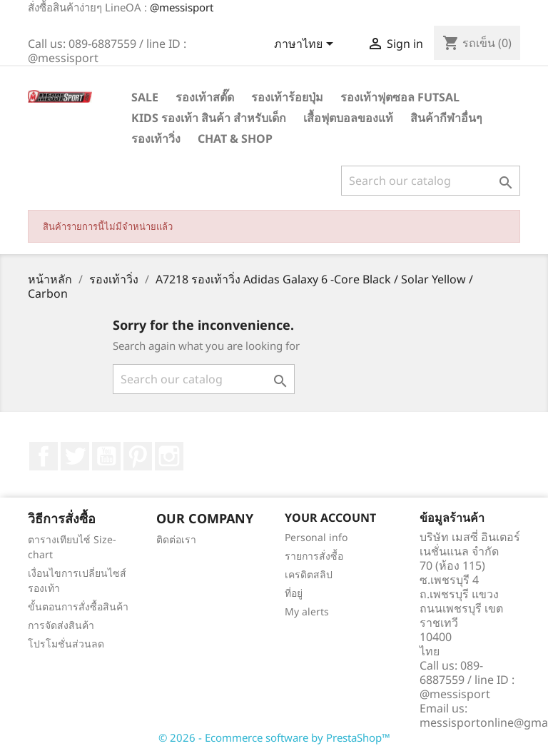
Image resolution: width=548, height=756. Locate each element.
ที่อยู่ (294, 593)
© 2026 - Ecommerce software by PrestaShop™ (274, 737)
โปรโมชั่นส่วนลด (66, 644)
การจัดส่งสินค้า (61, 625)
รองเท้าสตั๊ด (205, 97)
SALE (145, 97)
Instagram (169, 456)
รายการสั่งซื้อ (314, 556)
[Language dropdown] (306, 45)
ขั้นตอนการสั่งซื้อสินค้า (78, 606)
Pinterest (138, 456)
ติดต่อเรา (176, 539)
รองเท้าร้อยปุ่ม (287, 97)
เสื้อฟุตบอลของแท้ (348, 118)
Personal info (316, 537)
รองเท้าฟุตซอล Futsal (400, 97)
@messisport (182, 7)
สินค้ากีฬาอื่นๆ (446, 118)
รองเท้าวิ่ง (156, 138)
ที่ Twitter (75, 456)
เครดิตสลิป (309, 574)
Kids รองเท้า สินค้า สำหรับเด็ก (209, 118)
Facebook (44, 456)
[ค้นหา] (431, 181)
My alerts (307, 611)
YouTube (106, 456)
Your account (330, 518)
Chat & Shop (235, 138)
